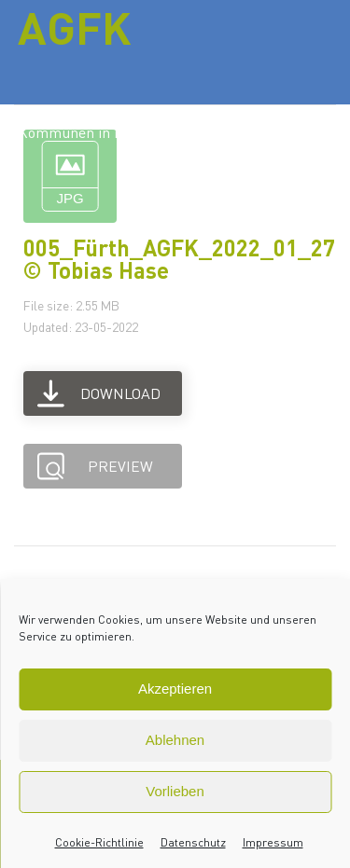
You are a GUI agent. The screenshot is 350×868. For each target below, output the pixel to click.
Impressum (273, 842)
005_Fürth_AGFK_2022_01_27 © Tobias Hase (179, 259)
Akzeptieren (175, 689)
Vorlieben (175, 791)
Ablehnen (175, 740)
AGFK (75, 27)
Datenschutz (193, 842)
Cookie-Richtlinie (99, 842)
